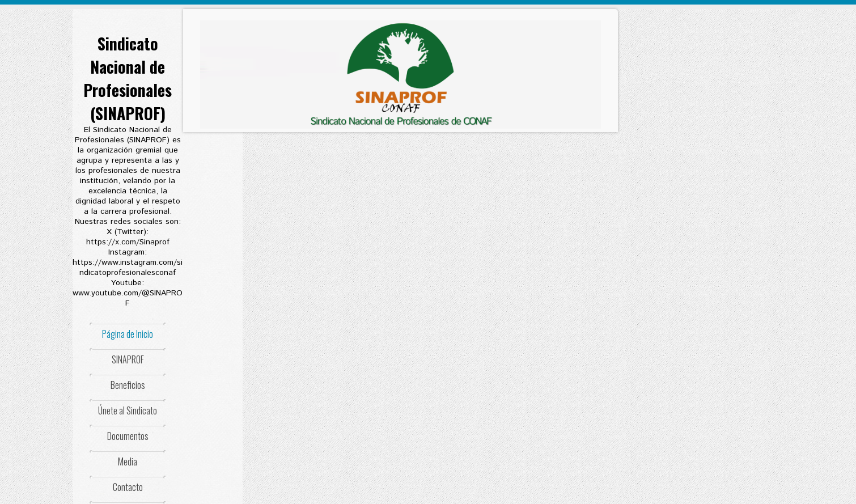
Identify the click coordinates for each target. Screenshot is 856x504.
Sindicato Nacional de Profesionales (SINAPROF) (128, 78)
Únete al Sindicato (128, 410)
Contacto (128, 487)
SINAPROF (128, 359)
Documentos (128, 436)
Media (128, 461)
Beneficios (128, 385)
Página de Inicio (128, 334)
